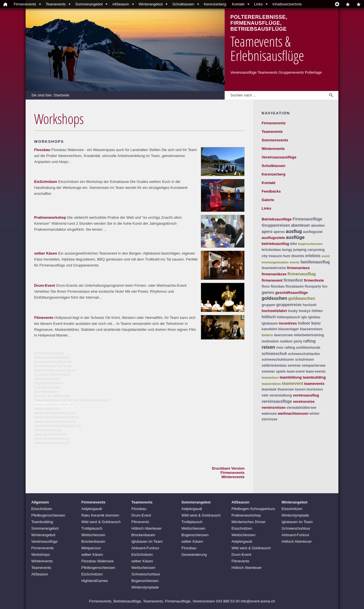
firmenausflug (302, 274)
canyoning (316, 250)
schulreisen (305, 360)
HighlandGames (95, 581)
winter (314, 414)
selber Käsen (46, 253)
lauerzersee (283, 335)
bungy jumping (294, 250)
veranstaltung (281, 395)
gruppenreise (289, 305)
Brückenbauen (93, 541)
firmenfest (293, 280)
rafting (309, 341)
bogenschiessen (310, 244)
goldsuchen (274, 298)
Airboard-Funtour (145, 548)
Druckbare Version (228, 468)
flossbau (278, 286)
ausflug (294, 231)
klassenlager (288, 329)
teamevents (314, 384)
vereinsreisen (274, 407)
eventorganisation (275, 262)
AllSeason (121, 4)
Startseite (62, 95)
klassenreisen (311, 329)
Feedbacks (271, 191)
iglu (304, 317)
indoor (304, 323)
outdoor (286, 341)
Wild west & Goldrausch (101, 522)
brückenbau (271, 250)
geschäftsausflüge (291, 293)
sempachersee (314, 366)
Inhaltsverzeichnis (287, 4)
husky (293, 311)
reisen (268, 347)
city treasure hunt (276, 256)
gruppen (268, 305)
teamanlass (270, 377)
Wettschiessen (93, 535)
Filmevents (44, 318)
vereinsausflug (306, 395)
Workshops (41, 555)
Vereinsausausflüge (279, 157)
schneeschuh (274, 354)
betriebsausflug (275, 244)
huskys (305, 311)
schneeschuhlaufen (304, 354)
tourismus (315, 389)
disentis (298, 256)
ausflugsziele (273, 238)
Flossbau (42, 150)
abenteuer (300, 225)
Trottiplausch (92, 528)
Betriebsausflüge (277, 219)
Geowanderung (194, 555)
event (326, 256)
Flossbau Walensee (98, 561)
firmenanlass (298, 268)
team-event (296, 371)
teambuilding (314, 377)
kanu (316, 323)
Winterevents (233, 477)
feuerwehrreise (274, 268)
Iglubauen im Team (147, 541)
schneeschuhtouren (278, 360)
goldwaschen (302, 298)
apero (267, 232)
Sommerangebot (89, 4)
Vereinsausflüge (45, 541)
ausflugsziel (313, 232)
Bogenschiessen (145, 581)
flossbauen (295, 286)
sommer (268, 371)
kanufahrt (269, 329)
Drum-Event (45, 285)
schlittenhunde (308, 348)
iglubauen (270, 323)
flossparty (313, 286)
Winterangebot (151, 4)
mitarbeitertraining (309, 335)
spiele (281, 371)
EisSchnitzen (46, 182)
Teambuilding (42, 522)
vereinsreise (304, 401)
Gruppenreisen (276, 225)
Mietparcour (91, 548)
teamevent (293, 383)
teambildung (291, 377)
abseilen (318, 226)
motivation (270, 341)
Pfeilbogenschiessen (48, 515)
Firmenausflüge (307, 219)
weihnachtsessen (293, 413)
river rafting (286, 348)
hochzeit (310, 305)
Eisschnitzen (42, 509)
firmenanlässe (274, 274)
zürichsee (269, 419)
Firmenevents (25, 4)
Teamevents (56, 4)
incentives (288, 323)
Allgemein (40, 502)
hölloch (269, 317)
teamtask (269, 389)
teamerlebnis (271, 384)
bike (293, 244)
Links (258, 4)
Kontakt (238, 4)
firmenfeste (314, 280)
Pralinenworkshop (50, 217)
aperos (279, 232)
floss (266, 286)
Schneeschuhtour (146, 574)
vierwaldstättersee (301, 408)
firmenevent (272, 280)
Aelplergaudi (92, 509)
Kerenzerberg (215, 4)
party (298, 341)
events (294, 262)
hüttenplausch (288, 317)
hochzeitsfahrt (274, 311)
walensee (269, 414)
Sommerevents (275, 140)
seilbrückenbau (274, 366)
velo (265, 395)
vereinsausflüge (277, 401)
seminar (294, 366)
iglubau (314, 317)
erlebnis (313, 256)
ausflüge (295, 237)
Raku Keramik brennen (100, 515)
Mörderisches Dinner (249, 522)
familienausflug (315, 262)
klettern (267, 335)
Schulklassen (183, 4)
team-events (316, 371)
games (268, 292)
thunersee (286, 389)
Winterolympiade (145, 587)
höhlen (317, 311)
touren (300, 389)
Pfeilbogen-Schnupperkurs (253, 509)
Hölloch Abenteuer (146, 528)
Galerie (268, 200)
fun (325, 286)
